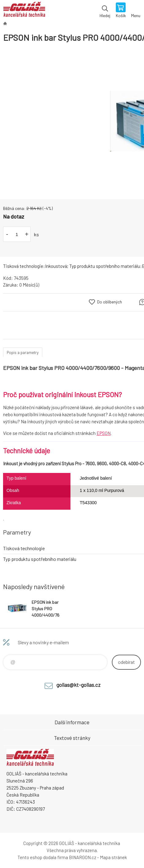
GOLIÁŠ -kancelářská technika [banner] (24, 11)
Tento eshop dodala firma (43, 857)
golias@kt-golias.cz (78, 685)
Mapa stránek (113, 857)
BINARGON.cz (83, 857)
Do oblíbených (110, 302)
